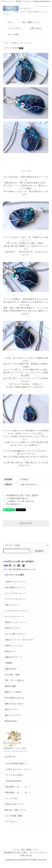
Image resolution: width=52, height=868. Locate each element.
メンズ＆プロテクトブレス (16, 611)
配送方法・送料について (15, 810)
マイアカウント (11, 822)
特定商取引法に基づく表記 (15, 853)
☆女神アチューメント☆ (15, 582)
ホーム (8, 22)
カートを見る (11, 34)
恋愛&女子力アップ (13, 657)
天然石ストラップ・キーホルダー (19, 640)
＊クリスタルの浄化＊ (14, 775)
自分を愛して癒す (12, 675)
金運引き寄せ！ (11, 669)
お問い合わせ (34, 28)
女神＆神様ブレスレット (15, 587)
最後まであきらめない (14, 704)
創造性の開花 (10, 686)
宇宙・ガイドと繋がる (14, 680)
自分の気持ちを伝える (14, 698)
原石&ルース (10, 651)
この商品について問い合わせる (20, 501)
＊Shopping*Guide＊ (14, 781)
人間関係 (8, 663)
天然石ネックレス (12, 628)
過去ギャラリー (11, 709)
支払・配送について (29, 22)
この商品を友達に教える (17, 498)
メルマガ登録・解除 (13, 816)
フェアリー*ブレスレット (16, 599)
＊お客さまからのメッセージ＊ (18, 769)
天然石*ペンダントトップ (21, 43)
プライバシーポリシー (39, 853)
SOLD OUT (26, 523)
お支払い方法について (14, 804)
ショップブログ (12, 28)
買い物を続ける (13, 504)
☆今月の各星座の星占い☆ (16, 763)
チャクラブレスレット (14, 617)
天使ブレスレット (12, 605)
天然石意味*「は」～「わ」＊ (18, 793)
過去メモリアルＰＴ (13, 715)
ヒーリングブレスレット (15, 593)
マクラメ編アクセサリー (15, 634)
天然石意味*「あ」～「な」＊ (18, 787)
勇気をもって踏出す (13, 692)
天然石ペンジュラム (13, 646)
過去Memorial (11, 721)
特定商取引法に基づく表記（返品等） (23, 495)
